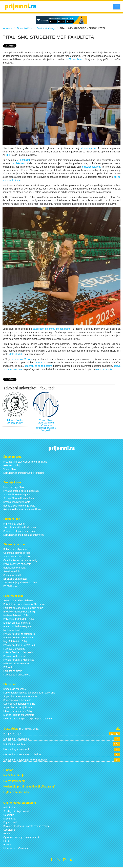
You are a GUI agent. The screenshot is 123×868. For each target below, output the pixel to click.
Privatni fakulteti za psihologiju (19, 634)
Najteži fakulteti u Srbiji (15, 641)
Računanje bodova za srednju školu (22, 509)
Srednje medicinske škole (17, 502)
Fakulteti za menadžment (16, 675)
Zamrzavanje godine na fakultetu (20, 582)
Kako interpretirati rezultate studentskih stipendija (29, 693)
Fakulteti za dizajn (13, 671)
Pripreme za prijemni (14, 524)
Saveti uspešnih (12, 571)
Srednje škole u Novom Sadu (19, 498)
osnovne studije (104, 369)
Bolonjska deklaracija (14, 568)
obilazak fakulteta (91, 167)
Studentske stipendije (15, 689)
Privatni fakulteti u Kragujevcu (19, 660)
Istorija (7, 833)
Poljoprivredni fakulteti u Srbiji (19, 619)
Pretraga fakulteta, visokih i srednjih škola (25, 462)
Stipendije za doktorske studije (19, 704)
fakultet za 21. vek (22, 359)
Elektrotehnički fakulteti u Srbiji (19, 612)
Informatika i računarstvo (16, 848)
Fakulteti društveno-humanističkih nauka (24, 604)
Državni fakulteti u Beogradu (18, 652)
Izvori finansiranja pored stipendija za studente (28, 719)
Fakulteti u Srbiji (12, 465)
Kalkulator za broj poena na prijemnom (24, 535)
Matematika (9, 819)
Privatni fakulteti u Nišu (15, 656)
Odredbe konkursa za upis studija (21, 560)
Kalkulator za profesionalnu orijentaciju (24, 473)
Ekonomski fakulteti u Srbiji (17, 623)
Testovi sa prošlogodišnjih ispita (20, 527)
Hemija (7, 845)
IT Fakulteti (9, 667)
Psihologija (9, 808)
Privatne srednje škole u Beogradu (21, 491)
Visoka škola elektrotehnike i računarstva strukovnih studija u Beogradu (46, 425)
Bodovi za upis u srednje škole (19, 506)
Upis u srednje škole (14, 487)
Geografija (9, 815)
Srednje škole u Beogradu (17, 495)
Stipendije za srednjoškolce (18, 707)
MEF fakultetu (16, 354)
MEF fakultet (23, 160)
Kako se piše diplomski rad (17, 549)
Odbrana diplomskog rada (17, 553)
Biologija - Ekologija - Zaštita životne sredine (26, 826)
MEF (8, 155)
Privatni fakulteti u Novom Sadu (20, 645)
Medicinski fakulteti (13, 630)
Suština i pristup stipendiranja (19, 715)
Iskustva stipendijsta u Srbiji (18, 711)
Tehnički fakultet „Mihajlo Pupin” (15, 422)
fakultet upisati (88, 148)
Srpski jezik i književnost (16, 811)
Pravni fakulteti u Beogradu (17, 626)
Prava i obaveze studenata (17, 564)
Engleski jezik (11, 822)
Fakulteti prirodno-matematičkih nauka (23, 608)
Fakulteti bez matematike (16, 664)
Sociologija (9, 830)
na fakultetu (18, 163)
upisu (40, 362)
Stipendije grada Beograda (17, 700)
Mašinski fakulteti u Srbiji (16, 615)
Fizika (6, 841)
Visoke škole (10, 469)
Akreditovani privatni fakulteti (18, 601)
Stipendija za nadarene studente (20, 696)
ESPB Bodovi (10, 586)
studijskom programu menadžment (51, 329)
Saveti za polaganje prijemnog (19, 531)
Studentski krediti (12, 575)
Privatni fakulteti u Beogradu (18, 638)
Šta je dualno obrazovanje (17, 557)
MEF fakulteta (74, 59)
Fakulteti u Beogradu (14, 649)
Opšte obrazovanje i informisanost (21, 837)
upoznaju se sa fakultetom (38, 366)
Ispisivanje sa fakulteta (15, 579)
